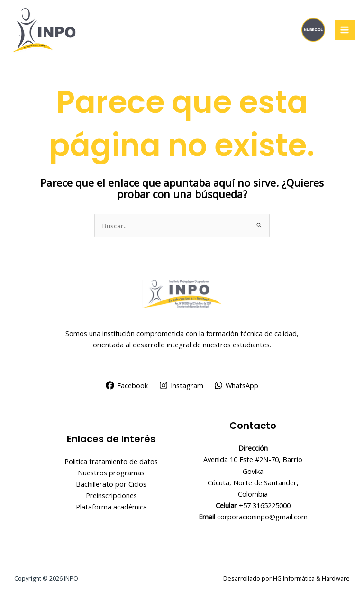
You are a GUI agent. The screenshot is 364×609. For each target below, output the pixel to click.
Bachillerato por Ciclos (111, 484)
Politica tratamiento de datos (111, 461)
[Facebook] (127, 385)
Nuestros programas (111, 473)
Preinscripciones (111, 495)
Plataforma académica (111, 507)
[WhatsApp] (236, 385)
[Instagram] (181, 385)
